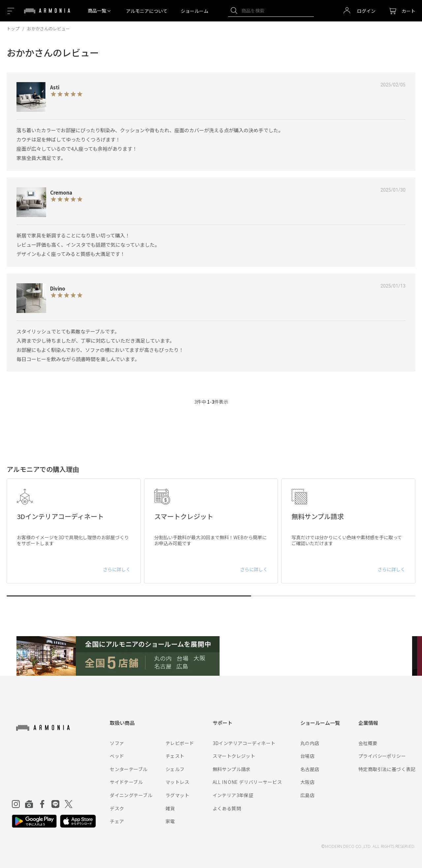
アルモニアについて (147, 11)
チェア (117, 821)
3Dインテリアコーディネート (244, 743)
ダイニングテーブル (131, 795)
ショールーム (195, 11)
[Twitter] (69, 804)
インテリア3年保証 (233, 795)
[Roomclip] (29, 804)
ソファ (117, 743)
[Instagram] (16, 804)
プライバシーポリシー (382, 756)
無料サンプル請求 (232, 769)
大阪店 (307, 782)
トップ (13, 29)
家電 (170, 821)
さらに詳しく (117, 569)
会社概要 (368, 743)
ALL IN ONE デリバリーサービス (247, 782)
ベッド (117, 756)
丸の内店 (310, 743)
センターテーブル (129, 769)
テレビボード (180, 743)
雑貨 (170, 808)
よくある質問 (227, 808)
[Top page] (47, 15)
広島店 (307, 795)
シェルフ (175, 769)
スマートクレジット (234, 756)
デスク (117, 808)
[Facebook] (42, 804)
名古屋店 (310, 769)
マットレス (177, 782)
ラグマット (177, 795)
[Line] (55, 804)
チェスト (175, 756)
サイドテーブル (126, 782)
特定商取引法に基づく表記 (387, 769)
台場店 (307, 756)
